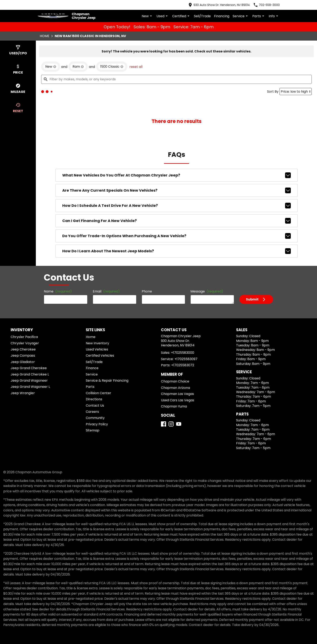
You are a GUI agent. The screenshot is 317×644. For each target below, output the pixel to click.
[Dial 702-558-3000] (271, 4)
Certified (193, 13)
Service (245, 13)
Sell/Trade (211, 13)
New (162, 13)
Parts (260, 13)
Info (274, 13)
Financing (228, 13)
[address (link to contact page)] (229, 4)
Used (176, 13)
